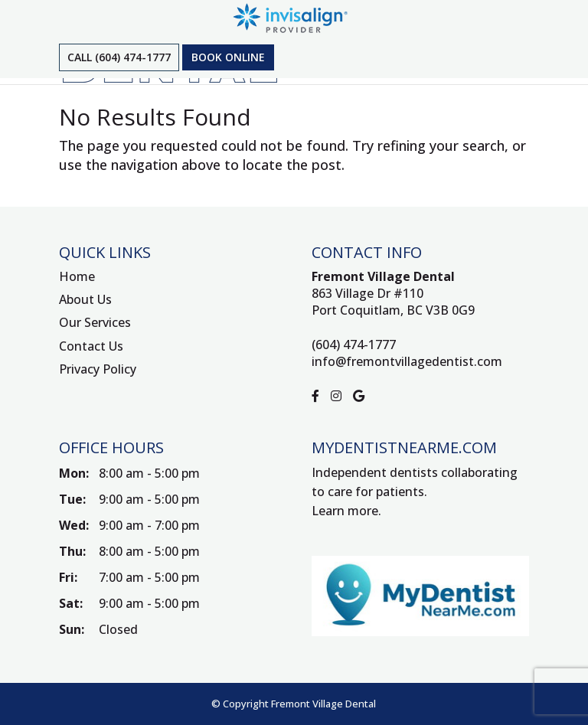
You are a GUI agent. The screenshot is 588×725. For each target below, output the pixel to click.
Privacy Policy (98, 369)
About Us (85, 299)
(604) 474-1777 (354, 345)
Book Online (228, 57)
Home (77, 276)
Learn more (345, 511)
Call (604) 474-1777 (119, 57)
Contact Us (91, 346)
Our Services (95, 322)
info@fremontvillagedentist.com (407, 361)
